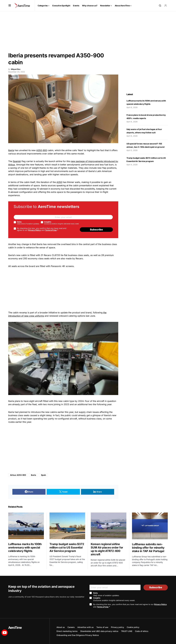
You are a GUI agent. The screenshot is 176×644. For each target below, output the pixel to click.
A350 (59, 182)
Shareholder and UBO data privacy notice (99, 631)
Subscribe (96, 230)
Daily (28, 223)
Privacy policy (117, 627)
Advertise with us (86, 627)
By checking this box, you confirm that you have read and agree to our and (42, 229)
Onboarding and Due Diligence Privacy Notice (78, 635)
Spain (44, 475)
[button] (10, 5)
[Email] (63, 217)
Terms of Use (51, 230)
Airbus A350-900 (18, 475)
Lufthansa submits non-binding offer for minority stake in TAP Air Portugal (148, 548)
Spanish (17, 161)
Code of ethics (142, 631)
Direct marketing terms (67, 631)
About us (61, 627)
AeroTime (15, 628)
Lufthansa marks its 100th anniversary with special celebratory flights (25, 548)
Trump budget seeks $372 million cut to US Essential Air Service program (67, 548)
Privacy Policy (35, 230)
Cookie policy (133, 627)
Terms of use (102, 627)
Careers (71, 627)
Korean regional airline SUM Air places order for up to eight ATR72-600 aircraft (107, 549)
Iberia (11, 150)
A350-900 (42, 150)
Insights (62, 223)
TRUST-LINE (127, 631)
